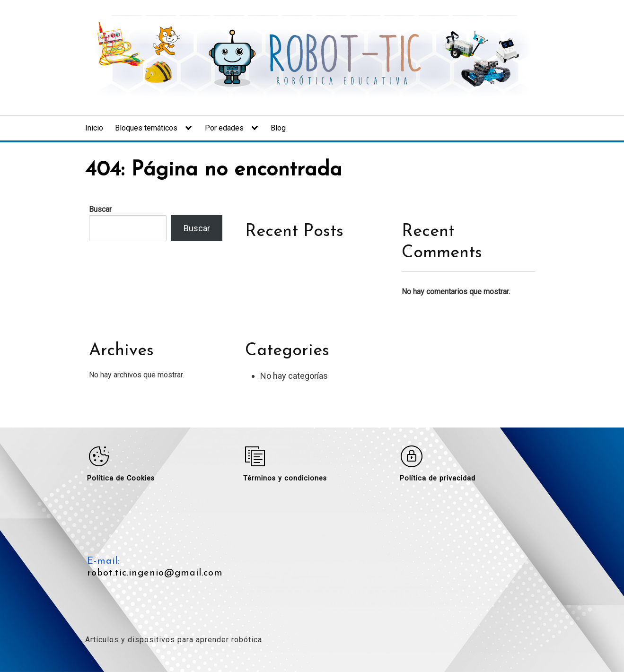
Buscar (100, 209)
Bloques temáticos (146, 128)
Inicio (94, 128)
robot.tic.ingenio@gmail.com (155, 573)
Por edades (224, 128)
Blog (278, 128)
